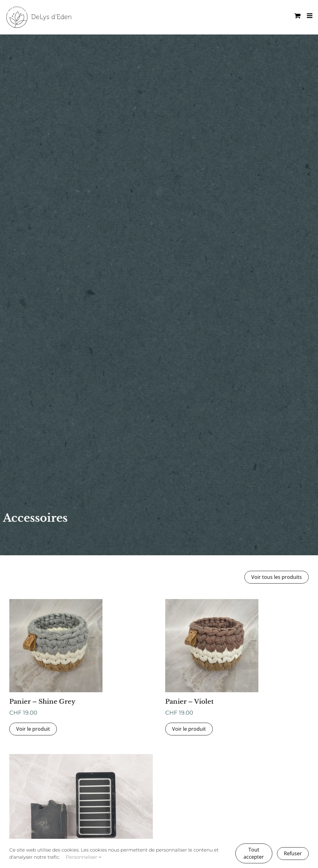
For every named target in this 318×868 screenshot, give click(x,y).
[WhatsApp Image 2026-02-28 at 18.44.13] (212, 601)
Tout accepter (254, 853)
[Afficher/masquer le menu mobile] (310, 16)
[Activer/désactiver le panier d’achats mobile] (298, 16)
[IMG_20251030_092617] (81, 756)
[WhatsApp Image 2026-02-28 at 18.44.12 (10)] (56, 601)
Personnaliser (84, 857)
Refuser (293, 853)
